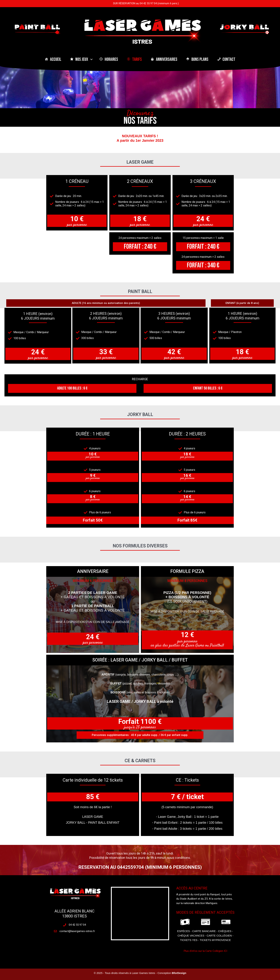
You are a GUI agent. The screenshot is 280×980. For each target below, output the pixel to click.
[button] (91, 59)
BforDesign (179, 973)
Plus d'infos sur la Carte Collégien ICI (205, 951)
